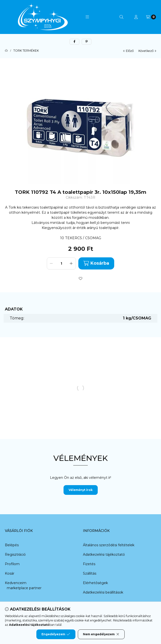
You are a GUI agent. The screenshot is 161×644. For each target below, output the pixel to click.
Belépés (12, 545)
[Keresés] (121, 17)
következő (147, 51)
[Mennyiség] (61, 263)
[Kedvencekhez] (80, 278)
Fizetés (89, 564)
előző (128, 51)
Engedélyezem (56, 634)
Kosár (10, 573)
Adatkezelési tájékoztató (104, 554)
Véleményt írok (81, 490)
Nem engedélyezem (101, 634)
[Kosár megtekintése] (151, 17)
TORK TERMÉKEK (26, 51)
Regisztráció (15, 554)
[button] (87, 17)
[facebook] (74, 42)
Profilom (12, 564)
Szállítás (90, 573)
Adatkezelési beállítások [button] (103, 592)
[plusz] (71, 263)
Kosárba (96, 263)
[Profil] (136, 17)
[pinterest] (87, 42)
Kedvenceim (16, 583)
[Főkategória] (6, 51)
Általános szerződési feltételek (109, 545)
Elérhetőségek (95, 583)
